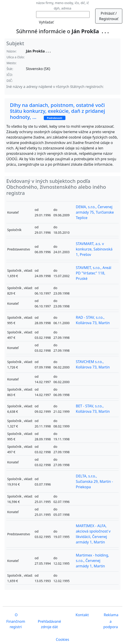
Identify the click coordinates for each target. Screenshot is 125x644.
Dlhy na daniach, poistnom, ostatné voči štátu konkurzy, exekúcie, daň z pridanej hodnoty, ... (57, 111)
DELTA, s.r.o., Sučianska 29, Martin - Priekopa (94, 481)
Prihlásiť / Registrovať (109, 16)
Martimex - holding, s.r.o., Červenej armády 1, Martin (92, 561)
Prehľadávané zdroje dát (49, 624)
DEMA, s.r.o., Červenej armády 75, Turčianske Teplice (95, 212)
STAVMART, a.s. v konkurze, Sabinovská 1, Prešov (94, 249)
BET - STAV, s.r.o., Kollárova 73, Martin (93, 409)
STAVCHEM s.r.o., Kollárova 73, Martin (93, 364)
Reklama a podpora (111, 621)
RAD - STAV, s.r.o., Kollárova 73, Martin (93, 320)
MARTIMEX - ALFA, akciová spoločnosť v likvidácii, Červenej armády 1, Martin (93, 534)
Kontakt (82, 615)
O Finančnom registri (16, 621)
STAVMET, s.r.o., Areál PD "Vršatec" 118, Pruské (94, 273)
